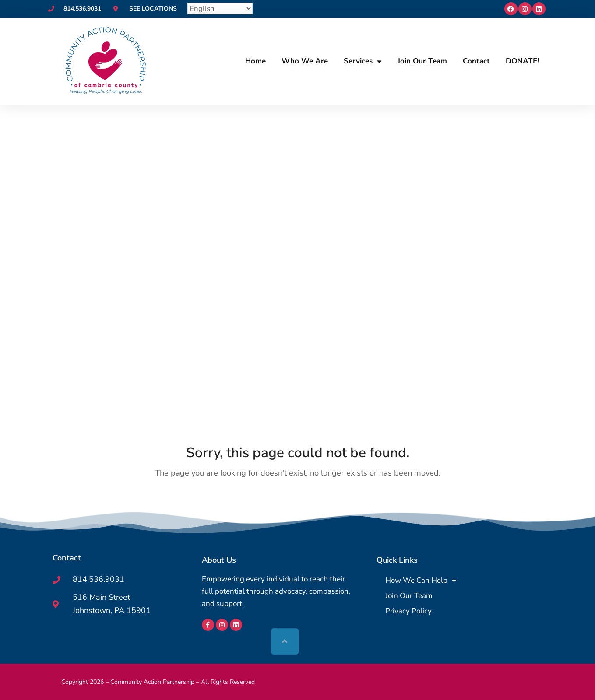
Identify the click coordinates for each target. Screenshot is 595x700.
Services (363, 61)
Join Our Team (422, 61)
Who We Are (305, 61)
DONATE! (522, 61)
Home (255, 61)
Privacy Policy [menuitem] (408, 611)
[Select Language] (220, 9)
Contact (476, 61)
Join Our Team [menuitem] (409, 596)
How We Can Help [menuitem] (421, 580)
